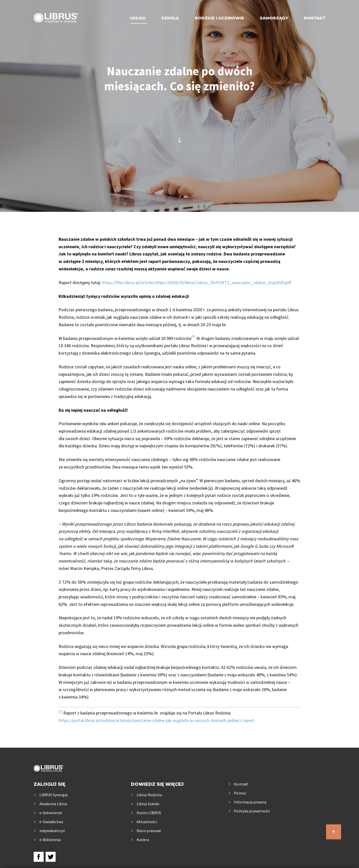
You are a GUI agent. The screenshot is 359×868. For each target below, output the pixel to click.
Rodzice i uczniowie (220, 18)
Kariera (143, 840)
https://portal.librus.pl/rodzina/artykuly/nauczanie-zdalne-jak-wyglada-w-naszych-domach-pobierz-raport (157, 720)
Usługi (138, 18)
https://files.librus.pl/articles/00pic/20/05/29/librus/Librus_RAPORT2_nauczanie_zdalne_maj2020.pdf (197, 282)
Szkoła (170, 18)
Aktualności (147, 822)
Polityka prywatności (252, 811)
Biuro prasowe (149, 831)
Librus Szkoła (148, 804)
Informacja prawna (250, 802)
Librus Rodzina (149, 795)
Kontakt (315, 18)
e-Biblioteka (50, 840)
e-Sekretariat (51, 813)
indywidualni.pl (52, 831)
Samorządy (274, 18)
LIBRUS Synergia (53, 795)
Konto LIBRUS (149, 813)
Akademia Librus (53, 804)
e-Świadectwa (51, 822)
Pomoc (240, 793)
